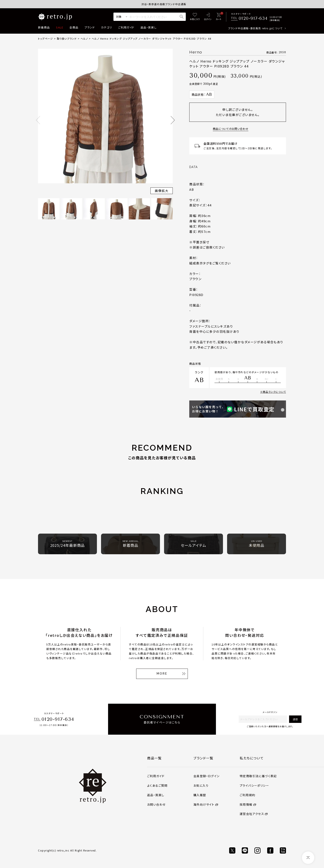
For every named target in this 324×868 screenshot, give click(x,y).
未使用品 (257, 544)
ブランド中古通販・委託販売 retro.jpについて (255, 28)
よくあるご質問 (157, 785)
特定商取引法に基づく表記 (258, 776)
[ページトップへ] (308, 858)
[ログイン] (208, 17)
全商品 (74, 27)
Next (173, 120)
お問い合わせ (156, 804)
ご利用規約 (247, 795)
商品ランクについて (274, 392)
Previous (38, 120)
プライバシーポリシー (254, 785)
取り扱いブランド (67, 38)
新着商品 (44, 27)
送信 (295, 719)
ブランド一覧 (203, 758)
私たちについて (252, 758)
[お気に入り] (195, 17)
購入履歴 (200, 795)
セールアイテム (193, 544)
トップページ (45, 38)
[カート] (219, 17)
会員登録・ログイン (207, 776)
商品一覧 (154, 758)
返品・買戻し (149, 27)
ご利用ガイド (126, 27)
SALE (60, 27)
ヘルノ (84, 38)
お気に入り (201, 785)
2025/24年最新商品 (68, 544)
